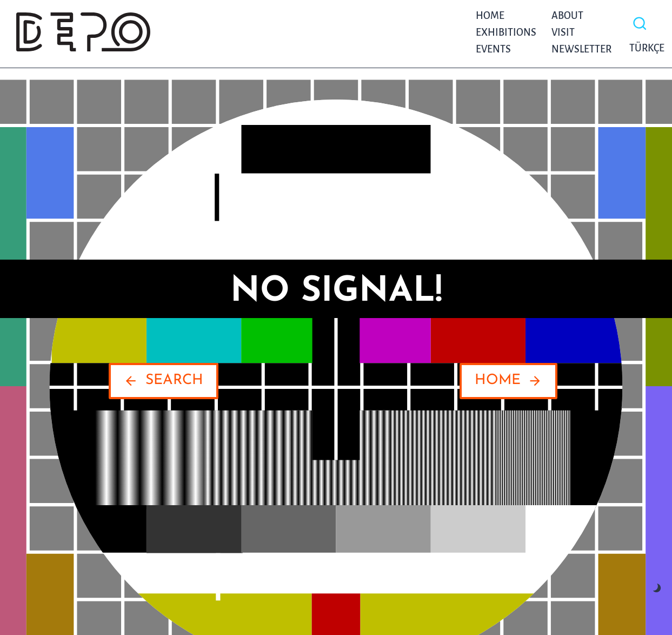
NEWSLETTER (581, 49)
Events (493, 49)
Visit (563, 32)
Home (490, 16)
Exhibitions (506, 32)
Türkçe (644, 48)
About (567, 16)
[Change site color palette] (657, 588)
